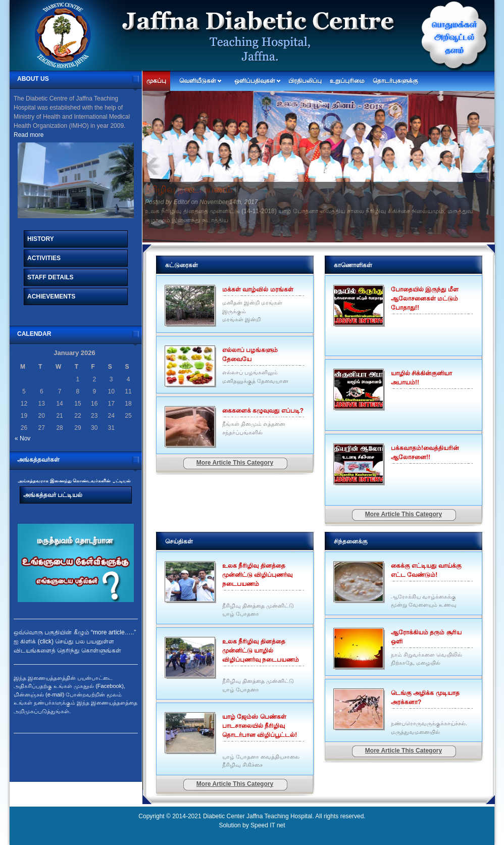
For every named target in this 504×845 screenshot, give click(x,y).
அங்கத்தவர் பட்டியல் (53, 495)
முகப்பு (156, 81)
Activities (44, 258)
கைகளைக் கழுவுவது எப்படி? (263, 411)
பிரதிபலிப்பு (305, 81)
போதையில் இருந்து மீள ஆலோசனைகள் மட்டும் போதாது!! (425, 299)
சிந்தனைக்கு (351, 541)
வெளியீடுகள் (198, 81)
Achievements (51, 296)
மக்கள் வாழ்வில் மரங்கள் (258, 289)
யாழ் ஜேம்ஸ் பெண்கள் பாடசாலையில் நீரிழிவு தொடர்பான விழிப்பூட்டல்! (260, 726)
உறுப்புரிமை (347, 81)
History (41, 239)
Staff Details (51, 277)
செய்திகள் (179, 541)
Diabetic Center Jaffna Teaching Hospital (258, 816)
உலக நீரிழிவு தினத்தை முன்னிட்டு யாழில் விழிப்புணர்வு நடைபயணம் (261, 651)
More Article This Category (235, 463)
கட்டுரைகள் (182, 265)
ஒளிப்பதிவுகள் (255, 81)
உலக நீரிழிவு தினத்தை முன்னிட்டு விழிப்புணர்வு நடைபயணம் (257, 575)
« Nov (22, 438)
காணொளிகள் (353, 265)
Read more (29, 135)
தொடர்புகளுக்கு (395, 81)
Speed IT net (268, 825)
